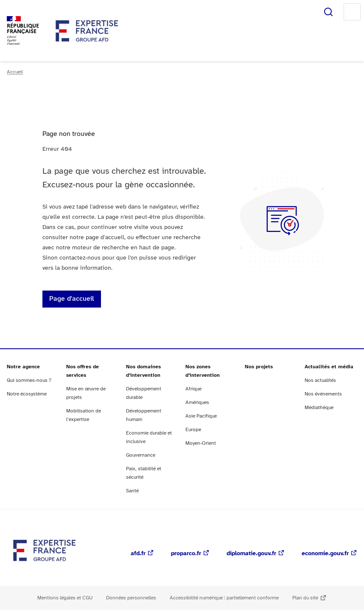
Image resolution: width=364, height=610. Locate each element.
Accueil (15, 72)
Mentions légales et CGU (65, 598)
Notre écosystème (27, 394)
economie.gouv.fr (325, 554)
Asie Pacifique (201, 416)
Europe (193, 430)
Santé (132, 491)
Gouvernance (141, 455)
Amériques (197, 402)
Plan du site (305, 598)
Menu (352, 12)
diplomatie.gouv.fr (251, 554)
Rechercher (328, 12)
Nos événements (323, 394)
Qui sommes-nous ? (29, 380)
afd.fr (138, 554)
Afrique (193, 389)
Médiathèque (319, 408)
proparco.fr (186, 554)
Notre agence (23, 367)
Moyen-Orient (201, 443)
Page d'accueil (72, 299)
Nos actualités (320, 380)
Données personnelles (131, 598)
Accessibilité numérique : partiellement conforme (224, 598)
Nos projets (259, 367)
